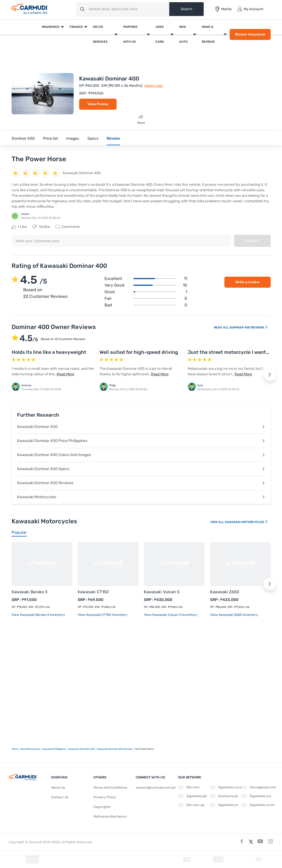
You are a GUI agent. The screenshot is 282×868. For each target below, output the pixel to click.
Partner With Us (130, 34)
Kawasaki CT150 (93, 592)
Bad (146, 305)
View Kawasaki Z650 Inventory (234, 615)
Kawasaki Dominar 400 (141, 427)
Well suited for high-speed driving (139, 352)
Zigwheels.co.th (258, 805)
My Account (250, 9)
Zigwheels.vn (224, 805)
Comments (68, 227)
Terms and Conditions (110, 788)
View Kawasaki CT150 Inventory (103, 615)
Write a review (248, 282)
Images (73, 138)
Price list (50, 138)
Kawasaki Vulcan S (162, 592)
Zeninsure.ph (224, 796)
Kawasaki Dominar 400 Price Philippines (141, 441)
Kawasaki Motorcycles (141, 497)
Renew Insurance (250, 34)
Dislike (41, 227)
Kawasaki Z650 (225, 592)
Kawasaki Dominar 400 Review (115, 749)
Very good (146, 285)
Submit (252, 241)
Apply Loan (154, 86)
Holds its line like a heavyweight (49, 352)
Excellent (146, 279)
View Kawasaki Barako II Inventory (38, 615)
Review (113, 138)
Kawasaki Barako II (29, 592)
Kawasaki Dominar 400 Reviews (141, 483)
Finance (76, 27)
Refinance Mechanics (110, 816)
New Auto (183, 34)
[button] (270, 375)
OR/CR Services (100, 34)
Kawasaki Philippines (54, 749)
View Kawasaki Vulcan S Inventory (171, 615)
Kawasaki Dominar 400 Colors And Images (141, 455)
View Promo (98, 104)
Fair (146, 298)
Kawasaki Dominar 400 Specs (141, 469)
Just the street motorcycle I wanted (230, 352)
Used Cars (160, 34)
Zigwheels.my (256, 796)
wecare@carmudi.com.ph (156, 788)
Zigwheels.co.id (226, 787)
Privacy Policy (105, 797)
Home (15, 749)
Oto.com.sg (191, 805)
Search (186, 9)
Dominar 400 (23, 138)
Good (146, 292)
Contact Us (60, 797)
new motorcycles (30, 749)
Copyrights (102, 807)
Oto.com (189, 787)
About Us (58, 788)
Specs (93, 138)
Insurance (51, 27)
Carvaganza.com (259, 787)
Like (19, 227)
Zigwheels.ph (192, 796)
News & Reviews (208, 34)
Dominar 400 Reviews (249, 327)
